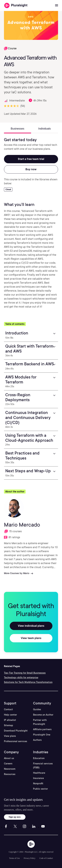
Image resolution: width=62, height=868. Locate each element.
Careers (8, 764)
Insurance (38, 778)
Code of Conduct (46, 858)
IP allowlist (10, 720)
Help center (10, 715)
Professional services (16, 741)
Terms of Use (14, 858)
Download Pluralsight (16, 731)
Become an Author (43, 715)
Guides (37, 709)
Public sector (40, 789)
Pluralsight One (42, 735)
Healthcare (39, 773)
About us (9, 758)
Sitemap (9, 725)
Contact (8, 709)
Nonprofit (38, 783)
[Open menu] (57, 5)
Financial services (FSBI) (43, 766)
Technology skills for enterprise (21, 678)
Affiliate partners (42, 729)
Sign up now (15, 817)
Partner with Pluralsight (40, 722)
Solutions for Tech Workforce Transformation (28, 682)
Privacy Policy (30, 858)
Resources (10, 774)
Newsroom (10, 769)
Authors (37, 740)
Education (39, 758)
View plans (10, 736)
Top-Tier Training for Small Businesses (25, 673)
